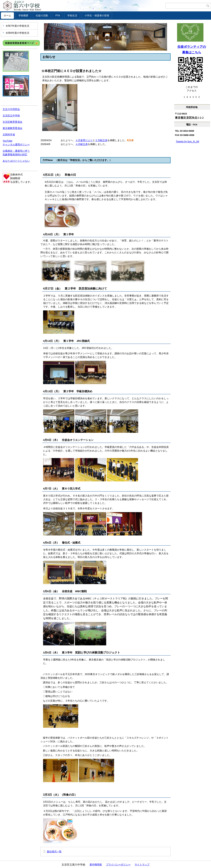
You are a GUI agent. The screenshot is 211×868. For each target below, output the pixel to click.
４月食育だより (84, 140)
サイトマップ (142, 864)
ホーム (7, 15)
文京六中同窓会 (11, 109)
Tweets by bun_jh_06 (187, 142)
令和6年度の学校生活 (17, 33)
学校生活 (72, 15)
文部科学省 (9, 134)
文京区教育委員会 (12, 122)
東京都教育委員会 (12, 128)
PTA (58, 15)
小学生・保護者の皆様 (97, 15)
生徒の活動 (42, 15)
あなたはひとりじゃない (16, 161)
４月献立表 (82, 144)
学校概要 (23, 15)
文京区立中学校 (11, 116)
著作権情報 (96, 864)
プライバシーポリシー (118, 864)
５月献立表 (101, 140)
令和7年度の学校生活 (17, 26)
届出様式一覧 (54, 851)
